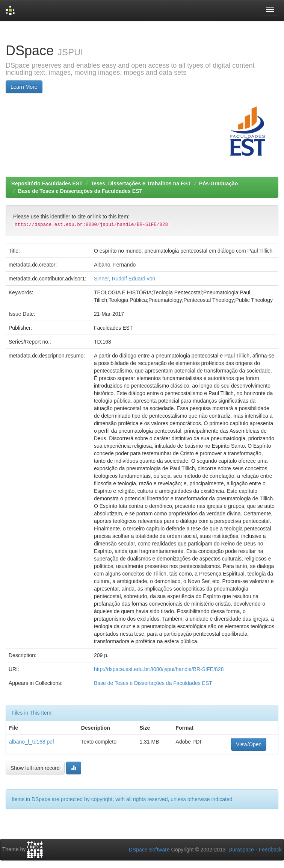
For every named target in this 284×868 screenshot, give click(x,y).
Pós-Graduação (218, 183)
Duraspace (241, 850)
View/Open (249, 744)
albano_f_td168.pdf (32, 742)
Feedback (270, 850)
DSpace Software (149, 850)
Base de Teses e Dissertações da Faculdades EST (80, 191)
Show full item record (35, 768)
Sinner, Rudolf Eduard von (125, 279)
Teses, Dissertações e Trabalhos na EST (141, 183)
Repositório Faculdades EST (47, 183)
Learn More (24, 87)
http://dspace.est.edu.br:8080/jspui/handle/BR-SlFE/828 (159, 669)
